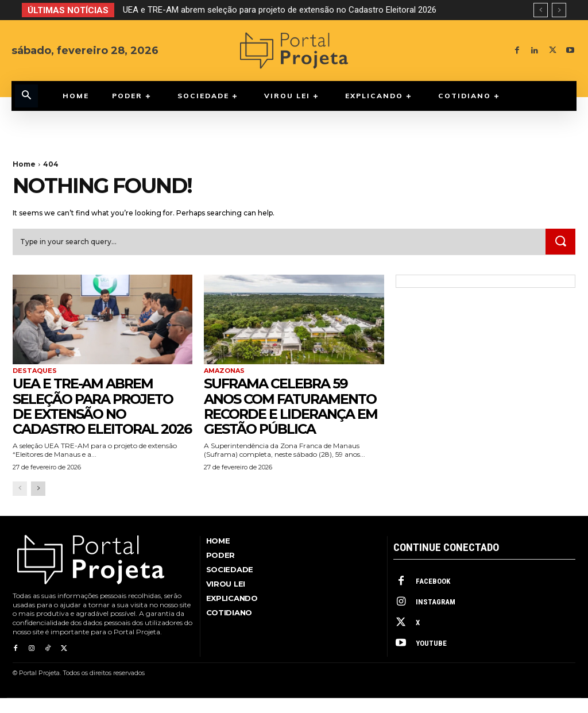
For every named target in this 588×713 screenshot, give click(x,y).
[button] (26, 96)
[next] (559, 10)
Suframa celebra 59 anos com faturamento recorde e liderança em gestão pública (292, 406)
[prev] (541, 10)
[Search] (560, 242)
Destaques (35, 371)
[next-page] (38, 504)
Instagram (436, 617)
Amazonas (224, 371)
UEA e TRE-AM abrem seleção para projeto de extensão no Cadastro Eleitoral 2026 (280, 10)
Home (24, 164)
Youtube (431, 659)
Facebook (433, 597)
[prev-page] (20, 504)
